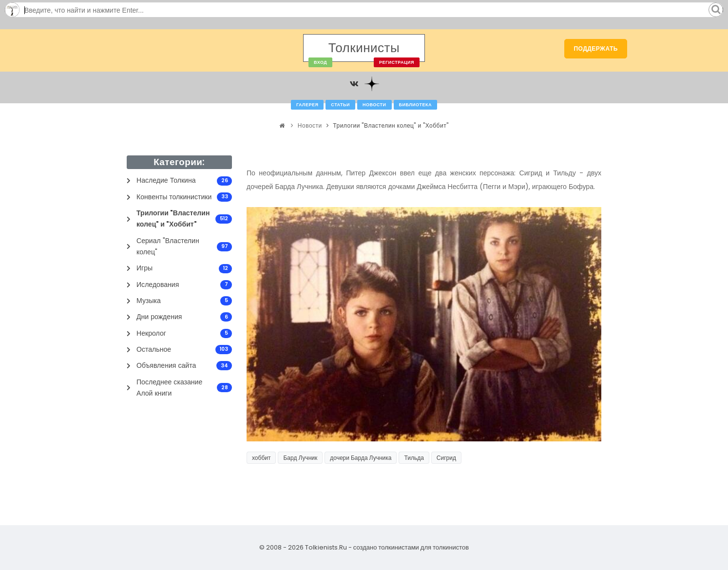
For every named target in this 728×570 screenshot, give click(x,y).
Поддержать (596, 48)
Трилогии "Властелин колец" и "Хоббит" (391, 125)
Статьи (340, 105)
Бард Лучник (300, 458)
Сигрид (446, 458)
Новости (374, 105)
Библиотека (415, 105)
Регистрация (397, 62)
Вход (320, 62)
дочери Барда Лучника (361, 458)
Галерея (307, 105)
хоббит (261, 458)
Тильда (414, 458)
